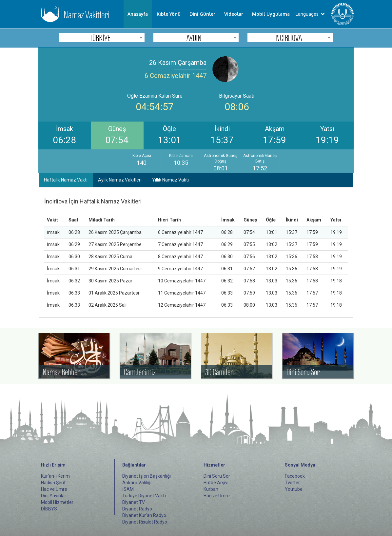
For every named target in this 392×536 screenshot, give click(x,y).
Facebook (295, 476)
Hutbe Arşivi (216, 483)
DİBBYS (49, 509)
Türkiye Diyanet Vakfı (144, 496)
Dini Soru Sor (217, 476)
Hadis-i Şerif (53, 483)
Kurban (211, 489)
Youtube (294, 489)
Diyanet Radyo (137, 509)
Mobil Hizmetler (57, 502)
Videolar (234, 14)
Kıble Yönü (169, 14)
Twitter (292, 483)
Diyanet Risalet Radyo (145, 522)
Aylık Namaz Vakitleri (120, 180)
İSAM (128, 489)
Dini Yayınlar (54, 496)
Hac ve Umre (54, 489)
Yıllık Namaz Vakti (170, 180)
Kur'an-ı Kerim (55, 476)
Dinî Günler (202, 14)
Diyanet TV (134, 502)
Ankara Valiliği (137, 483)
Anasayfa (138, 14)
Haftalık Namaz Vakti (66, 180)
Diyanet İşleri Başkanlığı (147, 476)
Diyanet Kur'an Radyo (144, 515)
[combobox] (102, 38)
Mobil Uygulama (271, 14)
